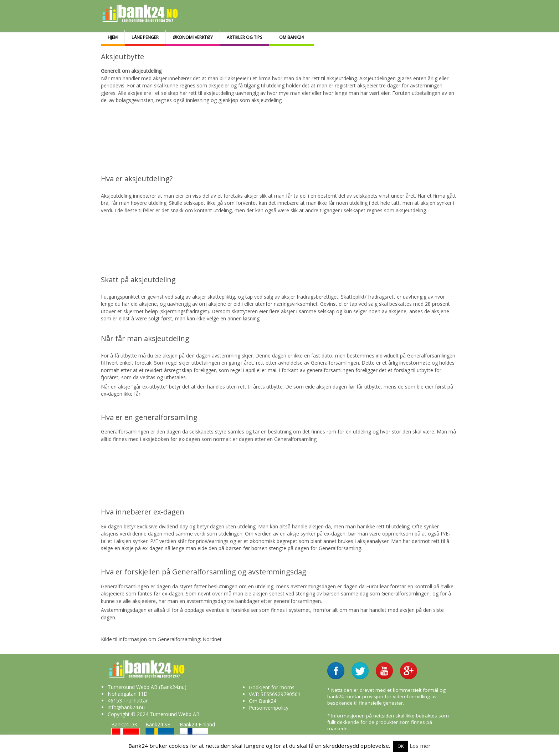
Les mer (420, 746)
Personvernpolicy (269, 708)
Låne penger (145, 37)
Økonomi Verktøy (193, 37)
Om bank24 (291, 37)
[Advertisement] (275, 128)
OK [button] (401, 746)
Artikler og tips (244, 37)
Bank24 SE (160, 734)
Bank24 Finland (197, 734)
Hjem (113, 37)
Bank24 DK (125, 734)
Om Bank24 (263, 701)
